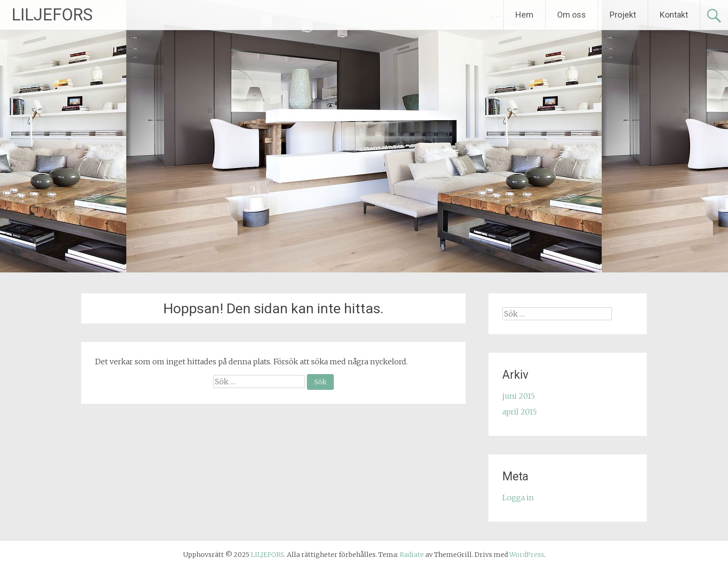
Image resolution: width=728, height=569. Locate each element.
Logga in (518, 498)
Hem (524, 15)
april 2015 (520, 412)
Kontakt (674, 15)
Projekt (623, 15)
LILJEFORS (52, 15)
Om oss (572, 15)
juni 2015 (519, 396)
